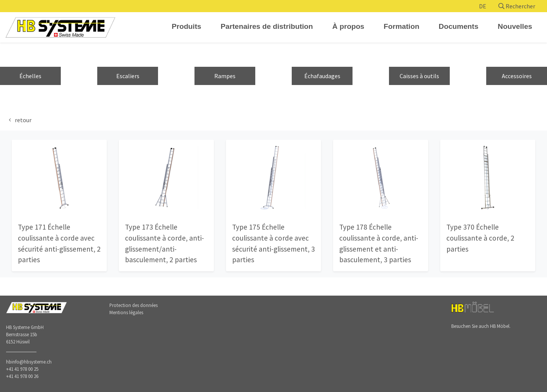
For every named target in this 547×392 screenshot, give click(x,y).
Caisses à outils (419, 76)
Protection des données (134, 305)
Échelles (30, 76)
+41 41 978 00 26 (22, 376)
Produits (187, 26)
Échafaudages (322, 76)
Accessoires (517, 76)
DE (483, 6)
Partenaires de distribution (267, 26)
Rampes (225, 76)
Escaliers (128, 76)
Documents (458, 26)
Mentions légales (126, 312)
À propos (348, 26)
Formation (402, 26)
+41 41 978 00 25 (22, 369)
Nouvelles (515, 26)
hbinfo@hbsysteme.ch (29, 362)
